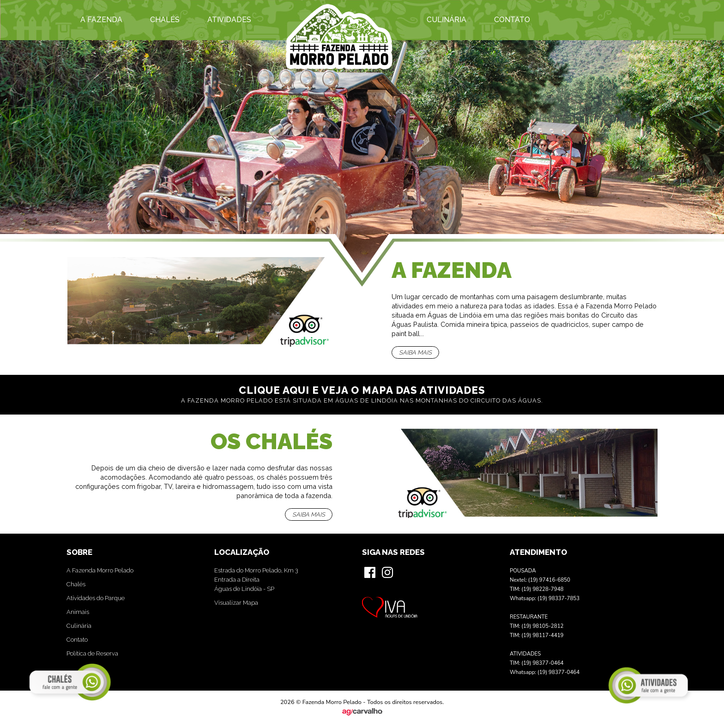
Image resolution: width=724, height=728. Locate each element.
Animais (78, 612)
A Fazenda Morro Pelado (100, 570)
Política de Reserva (92, 653)
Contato (512, 20)
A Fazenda (101, 20)
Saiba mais (415, 352)
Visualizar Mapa (236, 603)
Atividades (229, 20)
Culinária (446, 20)
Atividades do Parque (96, 598)
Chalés (165, 20)
